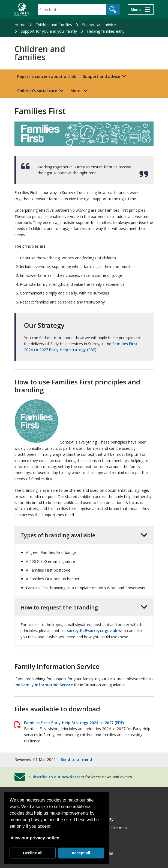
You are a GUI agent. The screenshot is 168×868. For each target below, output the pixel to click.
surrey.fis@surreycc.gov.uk (92, 631)
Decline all (33, 853)
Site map (119, 828)
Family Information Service (47, 685)
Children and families (54, 25)
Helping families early (106, 31)
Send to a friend (76, 759)
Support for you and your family (49, 31)
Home (20, 25)
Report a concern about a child (47, 76)
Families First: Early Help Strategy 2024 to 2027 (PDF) (74, 723)
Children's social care (37, 91)
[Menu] (141, 10)
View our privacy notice (35, 838)
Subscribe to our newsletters (57, 777)
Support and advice (99, 25)
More (81, 90)
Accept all (81, 853)
